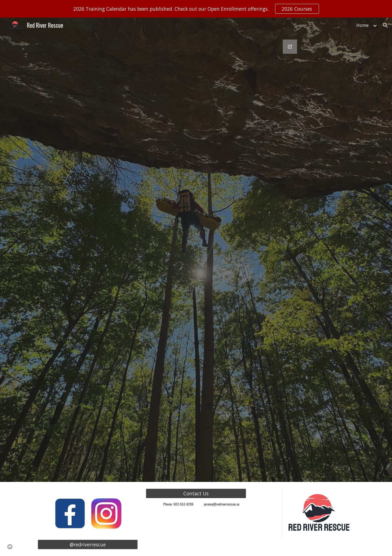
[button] (385, 25)
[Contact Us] (196, 494)
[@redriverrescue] (88, 545)
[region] (196, 9)
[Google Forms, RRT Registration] (210, 257)
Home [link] (362, 25)
